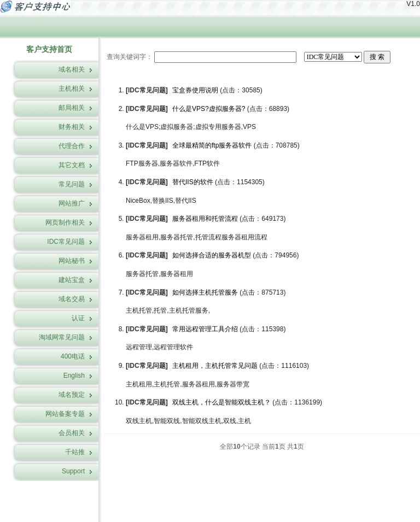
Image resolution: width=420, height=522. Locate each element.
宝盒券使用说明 (195, 90)
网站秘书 (72, 261)
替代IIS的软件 (193, 182)
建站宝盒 (72, 280)
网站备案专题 (65, 414)
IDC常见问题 (66, 242)
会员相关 (72, 433)
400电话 (73, 356)
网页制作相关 (65, 222)
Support (73, 471)
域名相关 (72, 69)
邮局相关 (72, 108)
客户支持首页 (49, 49)
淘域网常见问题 (62, 337)
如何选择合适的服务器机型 (212, 255)
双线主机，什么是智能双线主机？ (221, 402)
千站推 (75, 452)
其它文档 (72, 165)
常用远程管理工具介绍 (206, 329)
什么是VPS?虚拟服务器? (209, 109)
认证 (78, 318)
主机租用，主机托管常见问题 (215, 366)
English (74, 376)
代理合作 (72, 146)
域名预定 (72, 395)
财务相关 (72, 127)
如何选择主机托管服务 (205, 292)
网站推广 (72, 203)
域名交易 (72, 299)
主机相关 (72, 89)
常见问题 (72, 184)
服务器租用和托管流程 (205, 219)
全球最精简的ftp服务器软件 (212, 145)
